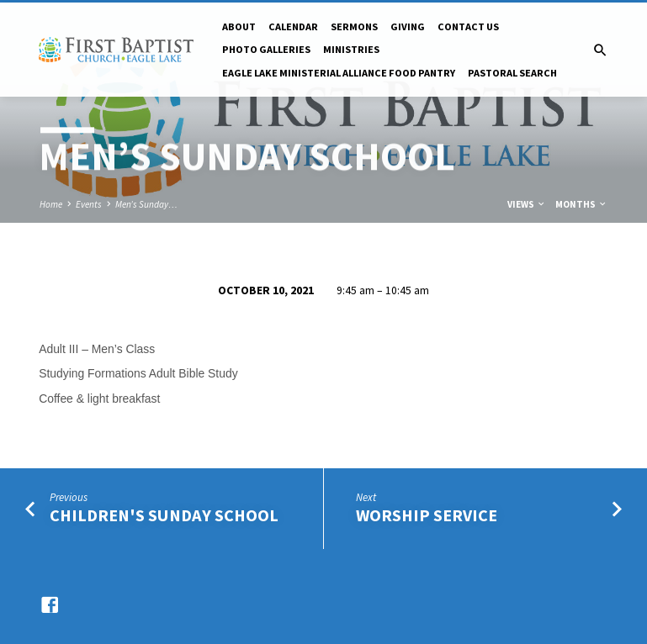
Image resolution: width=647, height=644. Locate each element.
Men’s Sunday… (146, 204)
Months (581, 204)
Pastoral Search (512, 73)
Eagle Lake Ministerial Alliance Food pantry (339, 73)
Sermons (354, 26)
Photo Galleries (266, 49)
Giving (408, 26)
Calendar (293, 26)
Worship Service (427, 515)
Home (51, 204)
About (239, 26)
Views (527, 204)
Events (89, 204)
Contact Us (468, 26)
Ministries (351, 49)
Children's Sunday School (164, 515)
